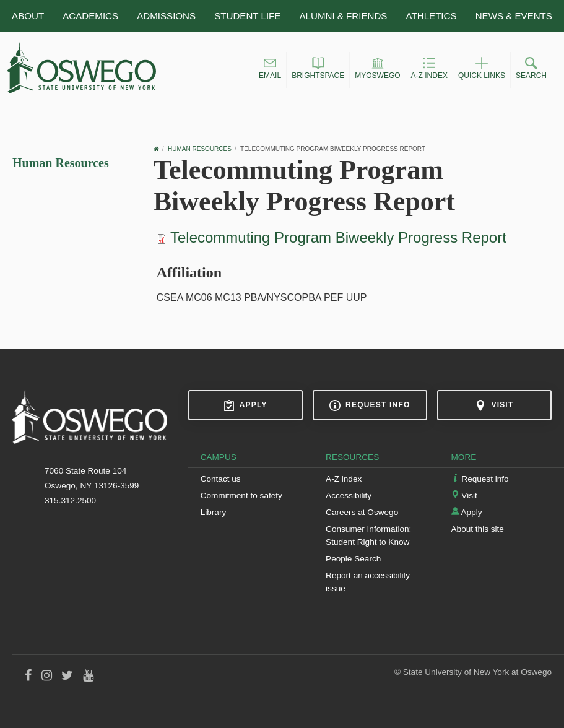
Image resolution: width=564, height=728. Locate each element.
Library (214, 512)
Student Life (247, 16)
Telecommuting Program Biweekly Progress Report (338, 237)
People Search (353, 559)
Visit (494, 405)
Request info (370, 405)
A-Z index (344, 479)
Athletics (432, 16)
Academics (90, 16)
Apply (245, 405)
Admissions (166, 16)
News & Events (514, 16)
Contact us (221, 479)
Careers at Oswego (362, 512)
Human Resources (61, 163)
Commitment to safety (241, 496)
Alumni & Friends (344, 16)
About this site (478, 529)
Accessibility (349, 496)
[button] (270, 70)
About (28, 16)
